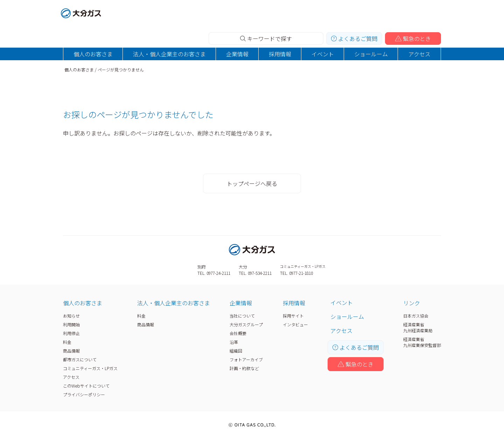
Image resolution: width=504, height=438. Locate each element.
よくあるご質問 (354, 39)
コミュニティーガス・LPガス (90, 368)
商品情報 (71, 351)
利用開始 (71, 324)
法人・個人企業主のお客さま (169, 54)
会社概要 (238, 333)
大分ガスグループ (246, 324)
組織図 (236, 351)
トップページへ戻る (252, 183)
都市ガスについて (80, 359)
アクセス (419, 54)
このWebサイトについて (86, 386)
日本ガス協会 (416, 316)
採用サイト (293, 316)
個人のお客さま (93, 54)
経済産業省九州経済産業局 (418, 327)
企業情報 (237, 54)
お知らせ (71, 316)
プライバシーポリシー (84, 394)
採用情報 (280, 54)
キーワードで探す (266, 39)
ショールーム (371, 54)
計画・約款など (244, 368)
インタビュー (295, 324)
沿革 (234, 342)
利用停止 (71, 333)
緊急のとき (413, 39)
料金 (67, 342)
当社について (242, 316)
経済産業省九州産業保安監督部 (422, 342)
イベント (323, 54)
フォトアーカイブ (246, 359)
